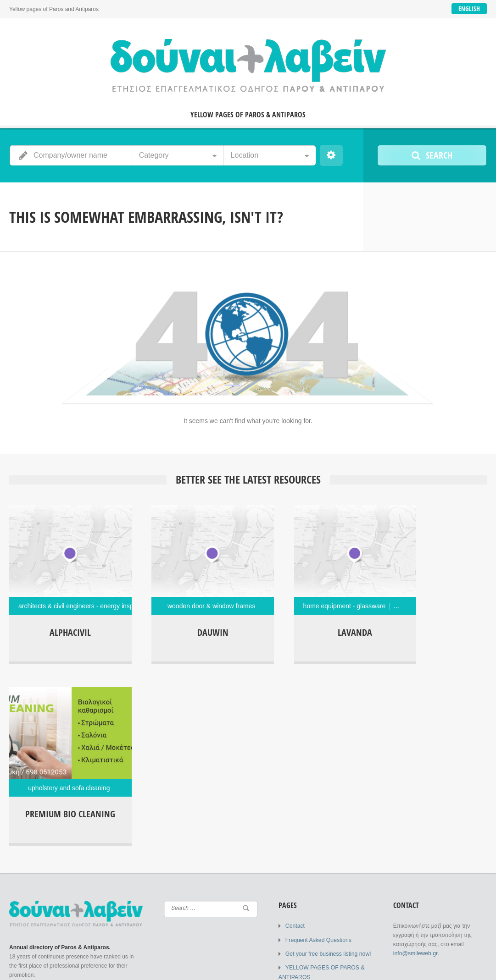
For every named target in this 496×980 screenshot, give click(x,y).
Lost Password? (104, 906)
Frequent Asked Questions (318, 746)
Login (31, 831)
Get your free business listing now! (327, 760)
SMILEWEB (79, 966)
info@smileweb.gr (415, 760)
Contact (295, 732)
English (469, 8)
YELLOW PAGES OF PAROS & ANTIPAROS (248, 115)
